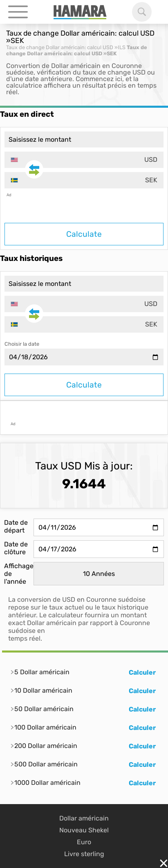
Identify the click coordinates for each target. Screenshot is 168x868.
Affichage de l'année (19, 574)
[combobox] (84, 160)
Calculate (84, 234)
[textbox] (84, 160)
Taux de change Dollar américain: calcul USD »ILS (66, 47)
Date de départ (16, 526)
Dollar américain (84, 818)
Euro (84, 842)
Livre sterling (84, 854)
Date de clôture (16, 548)
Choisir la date (22, 344)
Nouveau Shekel (84, 830)
